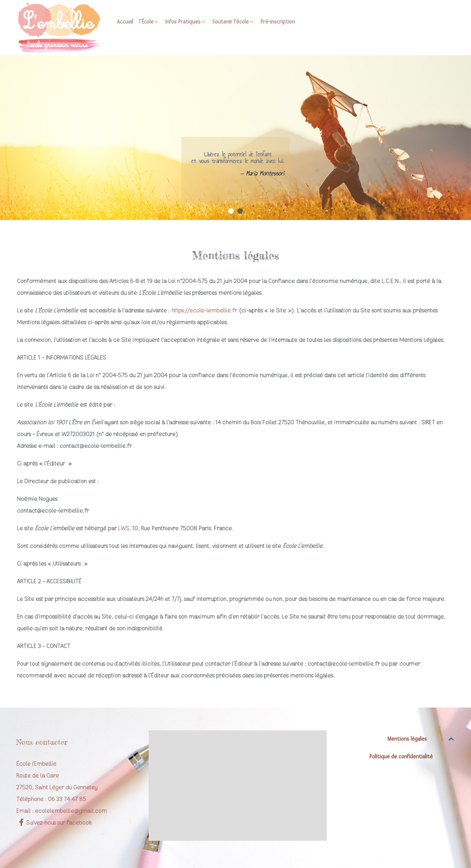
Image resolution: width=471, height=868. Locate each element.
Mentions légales (407, 739)
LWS (124, 529)
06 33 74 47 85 (67, 800)
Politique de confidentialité (401, 757)
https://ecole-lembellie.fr (204, 311)
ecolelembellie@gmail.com (71, 811)
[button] (231, 211)
